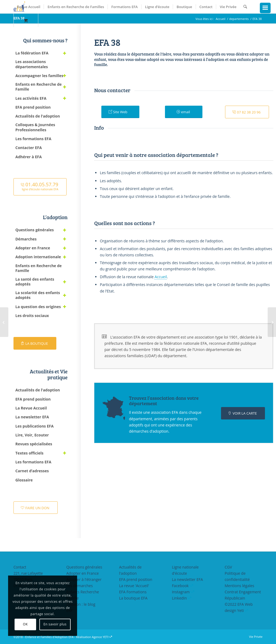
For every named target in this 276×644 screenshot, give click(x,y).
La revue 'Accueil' (134, 586)
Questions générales (84, 567)
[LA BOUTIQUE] (35, 343)
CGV (228, 567)
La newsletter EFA (187, 579)
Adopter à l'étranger (84, 579)
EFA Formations (133, 592)
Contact (20, 567)
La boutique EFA (133, 598)
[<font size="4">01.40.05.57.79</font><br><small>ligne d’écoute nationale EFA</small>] (40, 187)
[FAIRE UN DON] (36, 508)
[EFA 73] (272, 322)
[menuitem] (29, 7)
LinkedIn (180, 598)
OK (25, 624)
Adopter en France (83, 573)
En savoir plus (55, 624)
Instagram (181, 592)
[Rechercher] (245, 7)
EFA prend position (136, 579)
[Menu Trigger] (265, 8)
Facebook (180, 586)
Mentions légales (240, 586)
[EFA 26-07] (4, 322)
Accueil (161, 277)
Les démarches (80, 586)
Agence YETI (100, 637)
